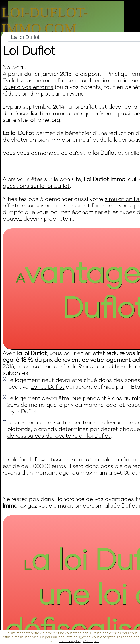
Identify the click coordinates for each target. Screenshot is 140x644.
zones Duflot (48, 386)
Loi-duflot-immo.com (45, 20)
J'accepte (91, 641)
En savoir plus (70, 641)
